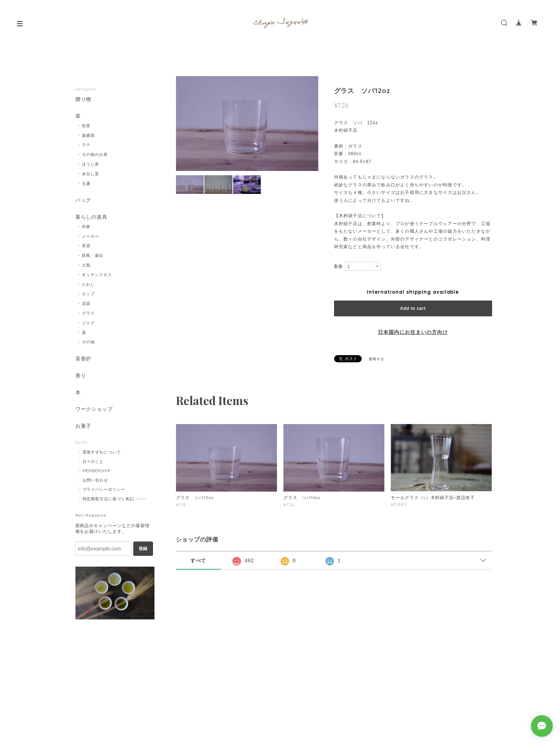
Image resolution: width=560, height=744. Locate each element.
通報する (376, 359)
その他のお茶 (95, 154)
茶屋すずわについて (102, 452)
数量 (339, 266)
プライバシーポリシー (104, 490)
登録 (143, 549)
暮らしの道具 (92, 217)
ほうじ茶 (91, 164)
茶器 (86, 246)
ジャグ (88, 323)
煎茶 (86, 126)
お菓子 (84, 426)
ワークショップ (94, 410)
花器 (86, 304)
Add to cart (413, 308)
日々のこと (93, 462)
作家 (86, 227)
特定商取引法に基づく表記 (108, 499)
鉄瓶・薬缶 (93, 256)
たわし (88, 284)
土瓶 (86, 265)
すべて (198, 561)
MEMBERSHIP (97, 471)
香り (81, 376)
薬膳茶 (88, 135)
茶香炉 (84, 359)
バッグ (84, 201)
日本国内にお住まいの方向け (413, 332)
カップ (88, 294)
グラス (88, 313)
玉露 (86, 183)
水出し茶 (91, 174)
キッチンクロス (97, 275)
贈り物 (84, 99)
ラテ (86, 145)
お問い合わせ (96, 480)
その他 (88, 342)
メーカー (91, 236)
